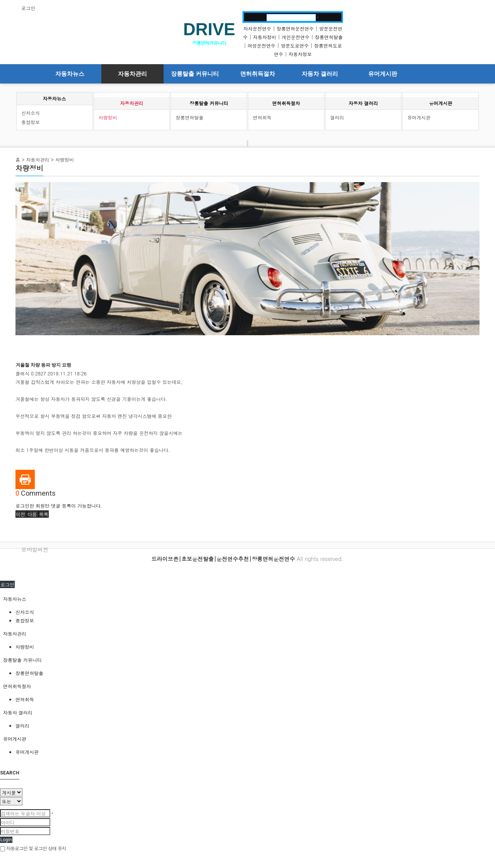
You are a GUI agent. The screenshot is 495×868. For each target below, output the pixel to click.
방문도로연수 (295, 45)
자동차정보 (300, 54)
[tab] (247, 599)
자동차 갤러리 (320, 74)
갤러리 (337, 117)
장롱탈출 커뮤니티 (195, 74)
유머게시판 (383, 74)
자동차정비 (265, 37)
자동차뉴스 (70, 74)
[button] (21, 514)
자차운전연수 (257, 28)
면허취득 (262, 117)
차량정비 (108, 117)
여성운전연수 (261, 45)
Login (6, 840)
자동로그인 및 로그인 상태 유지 (33, 848)
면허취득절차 (258, 74)
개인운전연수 (295, 37)
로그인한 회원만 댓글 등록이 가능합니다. (59, 506)
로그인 (28, 8)
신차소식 (31, 113)
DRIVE (209, 29)
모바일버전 (35, 549)
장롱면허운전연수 (295, 28)
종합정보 (31, 122)
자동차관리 (132, 74)
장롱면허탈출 (329, 37)
